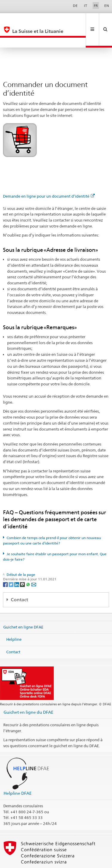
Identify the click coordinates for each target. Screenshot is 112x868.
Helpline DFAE (18, 773)
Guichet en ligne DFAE (23, 607)
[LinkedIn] (17, 564)
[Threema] (23, 564)
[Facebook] (6, 564)
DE (75, 6)
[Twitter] (11, 564)
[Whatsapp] (29, 564)
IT (86, 6)
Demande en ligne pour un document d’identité (49, 176)
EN (107, 6)
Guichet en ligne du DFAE (29, 692)
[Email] (34, 564)
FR (96, 6)
